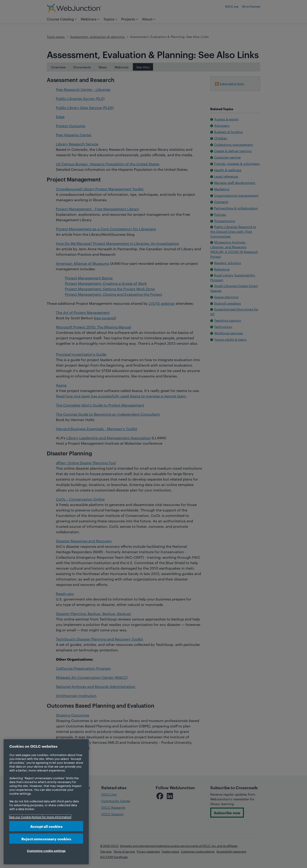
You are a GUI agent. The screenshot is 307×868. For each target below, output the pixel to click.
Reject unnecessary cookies (46, 839)
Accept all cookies (46, 826)
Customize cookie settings (46, 851)
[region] (46, 802)
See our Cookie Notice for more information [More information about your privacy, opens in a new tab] (40, 817)
